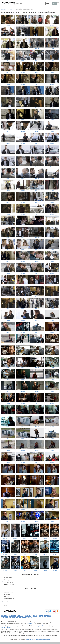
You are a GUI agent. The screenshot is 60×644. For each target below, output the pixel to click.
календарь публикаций (9, 618)
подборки (48, 616)
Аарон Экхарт (8, 578)
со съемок (7, 594)
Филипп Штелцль (9, 584)
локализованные (9, 599)
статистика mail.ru (26, 618)
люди (41, 616)
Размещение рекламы (43, 639)
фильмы (20, 616)
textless (6, 603)
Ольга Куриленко (9, 580)
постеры (6, 596)
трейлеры (4, 616)
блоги (35, 616)
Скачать (8, 25)
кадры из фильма (9, 592)
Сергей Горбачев (6, 627)
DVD (5, 605)
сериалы (28, 616)
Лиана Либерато (9, 582)
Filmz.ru (31, 623)
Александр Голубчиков (40, 626)
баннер (6, 601)
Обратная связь (30, 639)
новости (13, 616)
